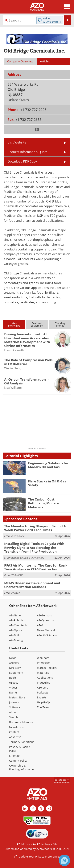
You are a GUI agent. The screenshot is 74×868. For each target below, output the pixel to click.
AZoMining (16, 640)
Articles (14, 663)
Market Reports (47, 668)
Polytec (15, 593)
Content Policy (18, 761)
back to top (62, 780)
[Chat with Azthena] (64, 860)
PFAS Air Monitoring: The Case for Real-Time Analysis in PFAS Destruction (35, 567)
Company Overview (20, 61)
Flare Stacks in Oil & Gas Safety (47, 483)
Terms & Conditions (22, 742)
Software (15, 707)
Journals (14, 702)
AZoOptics (16, 630)
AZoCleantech (18, 625)
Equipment (16, 673)
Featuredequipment (37, 324)
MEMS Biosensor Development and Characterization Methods (32, 585)
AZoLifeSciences (47, 635)
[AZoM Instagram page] (49, 808)
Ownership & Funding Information (22, 767)
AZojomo (43, 687)
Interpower (18, 536)
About (13, 712)
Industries (43, 683)
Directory (15, 668)
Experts (42, 697)
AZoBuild (15, 635)
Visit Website (17, 142)
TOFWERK (17, 575)
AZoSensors (44, 615)
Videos (13, 687)
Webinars (43, 658)
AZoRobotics (17, 620)
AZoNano (15, 615)
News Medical (46, 630)
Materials (43, 673)
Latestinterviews (14, 324)
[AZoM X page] (41, 808)
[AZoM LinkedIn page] (25, 808)
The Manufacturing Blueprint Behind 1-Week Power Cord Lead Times (35, 528)
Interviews (44, 663)
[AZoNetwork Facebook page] (33, 808)
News (13, 658)
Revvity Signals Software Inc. (28, 558)
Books (13, 678)
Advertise (15, 737)
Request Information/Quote (28, 152)
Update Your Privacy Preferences (37, 856)
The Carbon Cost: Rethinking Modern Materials (44, 503)
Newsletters (17, 727)
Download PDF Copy (22, 161)
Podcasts (43, 692)
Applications (45, 678)
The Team (43, 707)
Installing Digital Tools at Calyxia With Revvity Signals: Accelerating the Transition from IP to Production (34, 548)
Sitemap (14, 756)
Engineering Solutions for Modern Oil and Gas (48, 465)
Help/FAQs (44, 702)
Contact (14, 732)
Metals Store (17, 697)
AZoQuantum (45, 620)
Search (14, 717)
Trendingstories (60, 324)
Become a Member (21, 722)
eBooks (14, 683)
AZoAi (41, 625)
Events (13, 692)
